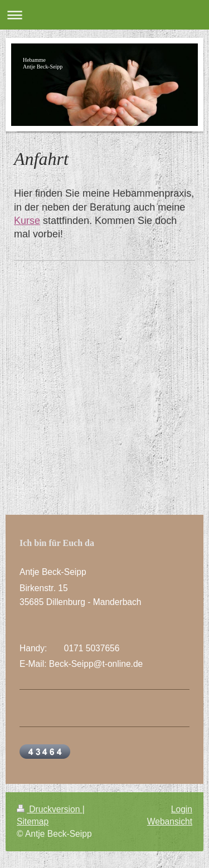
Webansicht (170, 821)
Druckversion (50, 809)
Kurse (27, 221)
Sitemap (33, 821)
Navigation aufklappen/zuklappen (104, 15)
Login (182, 809)
